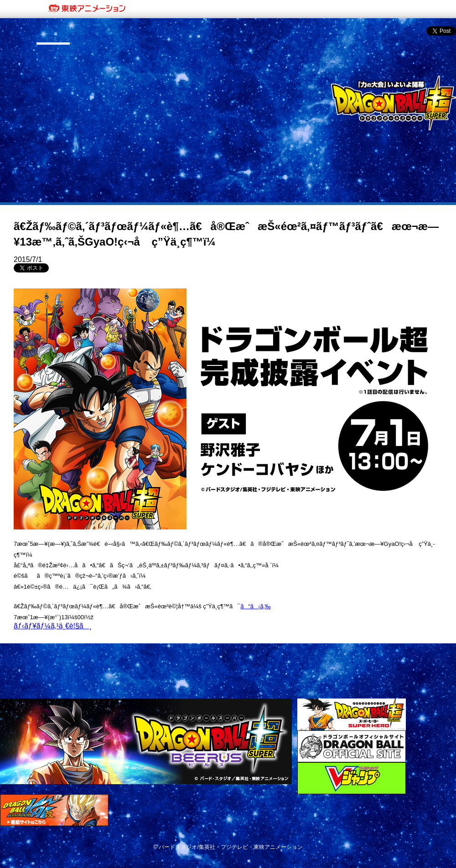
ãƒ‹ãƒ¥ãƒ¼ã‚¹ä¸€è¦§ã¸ (53, 626)
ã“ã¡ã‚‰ (255, 606)
